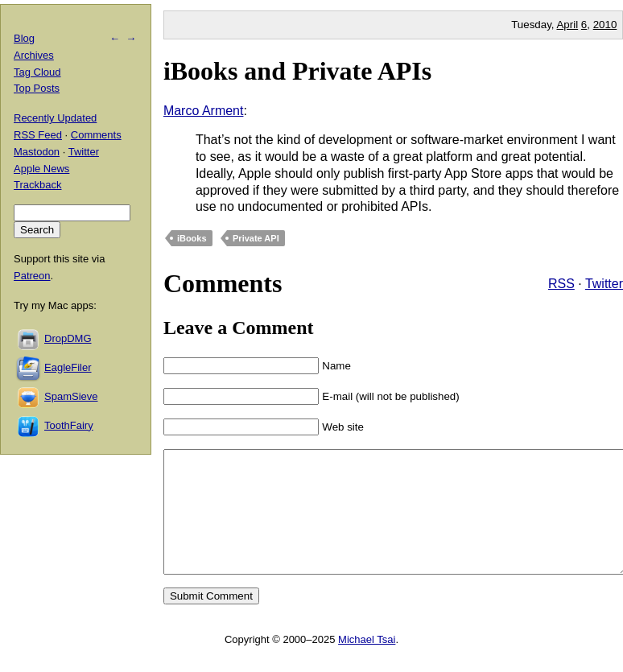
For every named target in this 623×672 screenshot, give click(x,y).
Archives (34, 55)
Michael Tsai (367, 664)
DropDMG (68, 338)
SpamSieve (71, 396)
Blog (24, 38)
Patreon (32, 276)
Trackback (37, 185)
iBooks (192, 238)
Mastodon (37, 152)
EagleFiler (68, 367)
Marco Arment (204, 111)
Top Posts (37, 88)
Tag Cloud (37, 72)
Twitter (604, 284)
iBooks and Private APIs (297, 71)
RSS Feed (38, 135)
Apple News (41, 169)
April (567, 25)
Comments (96, 135)
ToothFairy (69, 425)
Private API (256, 238)
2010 (605, 25)
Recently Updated (55, 118)
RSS (561, 284)
